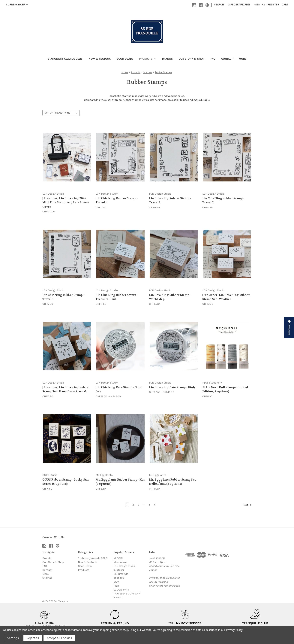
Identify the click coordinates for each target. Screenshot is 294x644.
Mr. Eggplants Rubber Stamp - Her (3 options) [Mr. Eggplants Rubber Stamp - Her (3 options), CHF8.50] (120, 482)
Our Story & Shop (192, 59)
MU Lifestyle (121, 574)
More (243, 59)
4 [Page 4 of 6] (144, 505)
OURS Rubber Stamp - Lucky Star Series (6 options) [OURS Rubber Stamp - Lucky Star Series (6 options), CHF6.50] (66, 482)
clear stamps (113, 100)
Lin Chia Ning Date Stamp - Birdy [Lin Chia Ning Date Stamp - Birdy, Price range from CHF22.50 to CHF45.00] (172, 387)
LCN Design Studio (124, 566)
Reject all (33, 638)
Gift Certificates (239, 5)
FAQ (213, 59)
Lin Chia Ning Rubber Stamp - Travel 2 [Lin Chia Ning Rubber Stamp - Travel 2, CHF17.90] (223, 200)
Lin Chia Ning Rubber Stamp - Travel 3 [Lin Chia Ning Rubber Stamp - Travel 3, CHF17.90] (170, 200)
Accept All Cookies (59, 638)
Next (247, 505)
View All (118, 598)
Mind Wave (120, 562)
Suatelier (119, 570)
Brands (167, 59)
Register (273, 5)
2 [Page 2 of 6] (133, 505)
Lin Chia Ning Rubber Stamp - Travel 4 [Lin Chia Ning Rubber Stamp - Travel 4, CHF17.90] (117, 200)
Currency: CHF (17, 5)
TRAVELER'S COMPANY (127, 594)
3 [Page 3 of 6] (139, 505)
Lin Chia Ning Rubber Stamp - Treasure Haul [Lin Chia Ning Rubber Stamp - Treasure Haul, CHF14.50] (117, 297)
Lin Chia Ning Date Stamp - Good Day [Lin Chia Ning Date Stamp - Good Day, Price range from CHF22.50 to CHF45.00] (119, 389)
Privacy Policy (234, 630)
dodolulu (119, 578)
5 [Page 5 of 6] (149, 505)
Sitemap (47, 578)
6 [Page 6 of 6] (155, 505)
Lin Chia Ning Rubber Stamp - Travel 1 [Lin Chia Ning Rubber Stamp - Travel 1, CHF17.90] (63, 297)
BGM (116, 582)
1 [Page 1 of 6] (127, 505)
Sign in (259, 5)
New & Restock (99, 59)
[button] (45, 620)
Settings (13, 638)
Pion (116, 586)
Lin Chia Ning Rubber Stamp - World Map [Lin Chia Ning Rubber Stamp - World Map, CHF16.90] (170, 297)
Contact (227, 59)
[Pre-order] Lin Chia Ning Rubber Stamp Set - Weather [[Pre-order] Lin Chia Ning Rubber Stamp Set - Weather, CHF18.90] (226, 297)
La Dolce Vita (121, 590)
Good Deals (125, 59)
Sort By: (49, 113)
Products (147, 59)
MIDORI (118, 558)
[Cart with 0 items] (285, 5)
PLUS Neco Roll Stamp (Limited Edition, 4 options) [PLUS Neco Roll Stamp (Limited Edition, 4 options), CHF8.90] (225, 389)
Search (219, 5)
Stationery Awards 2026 (65, 59)
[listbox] (67, 113)
